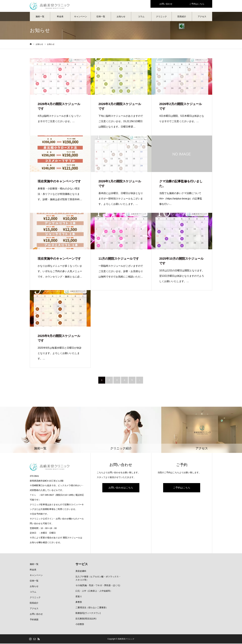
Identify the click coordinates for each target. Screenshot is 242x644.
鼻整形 (79, 602)
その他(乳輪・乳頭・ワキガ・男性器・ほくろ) (98, 586)
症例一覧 (101, 17)
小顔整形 (80, 625)
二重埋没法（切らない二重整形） (92, 608)
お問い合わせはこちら (121, 488)
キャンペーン (81, 17)
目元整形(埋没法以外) (86, 619)
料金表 (60, 17)
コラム (141, 17)
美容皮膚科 (81, 571)
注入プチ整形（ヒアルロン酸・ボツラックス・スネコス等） (98, 579)
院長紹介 (182, 17)
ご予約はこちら (182, 488)
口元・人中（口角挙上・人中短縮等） (94, 591)
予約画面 (34, 620)
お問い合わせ (36, 614)
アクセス (202, 17)
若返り (79, 597)
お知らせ (121, 17)
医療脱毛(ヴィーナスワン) (88, 614)
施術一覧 (40, 17)
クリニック (161, 17)
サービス (82, 565)
